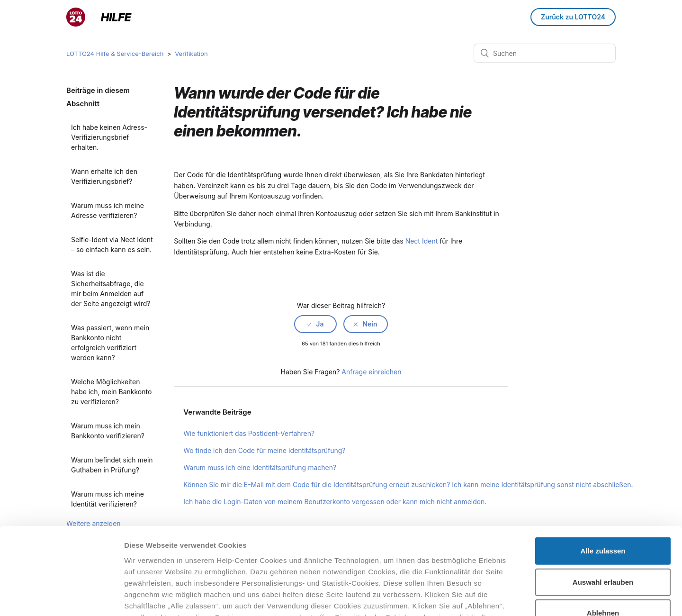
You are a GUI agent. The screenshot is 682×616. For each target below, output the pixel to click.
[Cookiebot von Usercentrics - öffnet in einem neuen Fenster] (61, 598)
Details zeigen (504, 597)
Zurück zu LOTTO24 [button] (573, 17)
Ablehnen (603, 533)
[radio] (315, 324)
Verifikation (191, 54)
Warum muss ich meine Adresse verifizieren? (108, 210)
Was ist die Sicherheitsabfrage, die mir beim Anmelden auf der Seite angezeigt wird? (111, 289)
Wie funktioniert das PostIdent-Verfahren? (249, 433)
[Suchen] (545, 53)
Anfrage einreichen (371, 372)
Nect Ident (422, 241)
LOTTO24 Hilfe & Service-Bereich (115, 54)
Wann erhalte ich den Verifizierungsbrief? (104, 176)
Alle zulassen (603, 471)
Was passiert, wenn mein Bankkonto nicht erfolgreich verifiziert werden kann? (110, 343)
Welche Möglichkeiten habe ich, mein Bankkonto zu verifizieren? (111, 392)
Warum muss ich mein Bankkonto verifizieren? (108, 431)
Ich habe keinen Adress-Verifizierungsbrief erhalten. (109, 137)
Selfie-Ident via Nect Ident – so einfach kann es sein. (112, 245)
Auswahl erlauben (603, 502)
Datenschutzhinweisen (165, 560)
